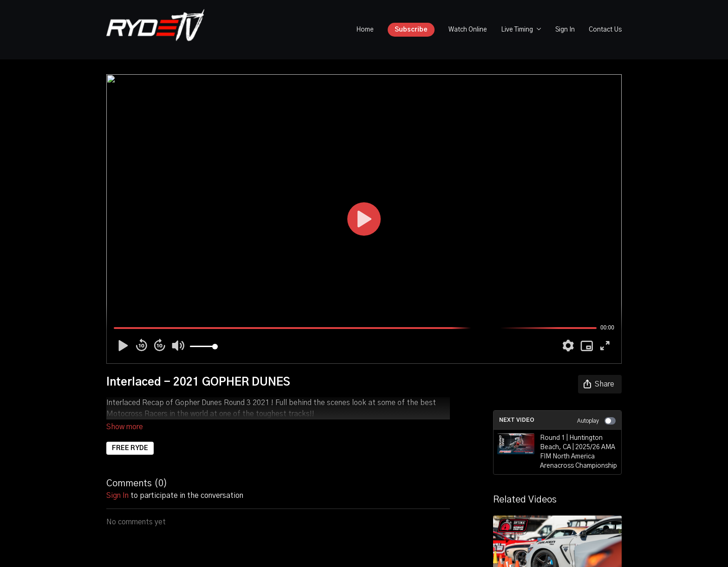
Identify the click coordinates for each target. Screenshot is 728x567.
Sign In (565, 30)
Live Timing (521, 30)
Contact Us (605, 30)
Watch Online (468, 30)
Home (365, 30)
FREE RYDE (130, 435)
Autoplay (596, 421)
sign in (117, 483)
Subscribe (411, 30)
